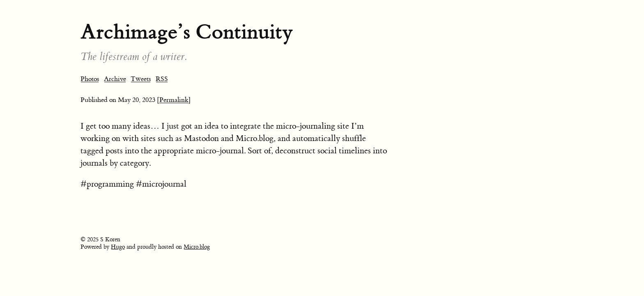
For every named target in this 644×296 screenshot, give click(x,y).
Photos (90, 79)
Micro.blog (197, 247)
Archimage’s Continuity (187, 32)
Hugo (118, 247)
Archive (115, 79)
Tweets (141, 79)
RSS (162, 79)
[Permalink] (174, 100)
